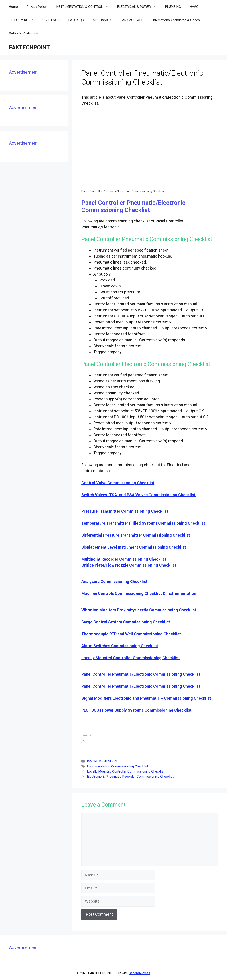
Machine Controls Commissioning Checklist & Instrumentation (139, 593)
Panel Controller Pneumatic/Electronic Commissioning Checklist (141, 674)
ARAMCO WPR (133, 20)
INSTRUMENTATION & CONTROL (84, 7)
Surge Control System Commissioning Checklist (126, 622)
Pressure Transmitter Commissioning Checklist (125, 511)
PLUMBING (173, 7)
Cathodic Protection (23, 33)
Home (13, 7)
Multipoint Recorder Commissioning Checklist (124, 559)
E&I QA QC (76, 20)
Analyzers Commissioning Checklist (114, 582)
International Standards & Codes (176, 20)
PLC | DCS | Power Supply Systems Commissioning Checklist (136, 710)
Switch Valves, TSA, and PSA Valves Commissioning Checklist (138, 495)
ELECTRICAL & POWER (139, 7)
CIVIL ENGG (51, 20)
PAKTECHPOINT (29, 48)
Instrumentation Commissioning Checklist (117, 766)
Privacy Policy (37, 7)
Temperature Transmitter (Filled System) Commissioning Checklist (143, 523)
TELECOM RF (23, 20)
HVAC (194, 7)
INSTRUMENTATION (102, 761)
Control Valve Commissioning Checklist (118, 483)
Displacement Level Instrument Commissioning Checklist (134, 547)
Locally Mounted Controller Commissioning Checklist (131, 658)
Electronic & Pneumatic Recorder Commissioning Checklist (130, 777)
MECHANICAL (103, 20)
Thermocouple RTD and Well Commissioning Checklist (131, 634)
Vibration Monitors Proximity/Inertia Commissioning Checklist (139, 610)
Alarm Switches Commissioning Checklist (120, 646)
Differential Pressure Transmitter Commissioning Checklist (136, 535)
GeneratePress (139, 973)
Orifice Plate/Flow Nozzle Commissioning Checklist (129, 565)
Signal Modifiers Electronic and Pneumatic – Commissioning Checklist (146, 698)
